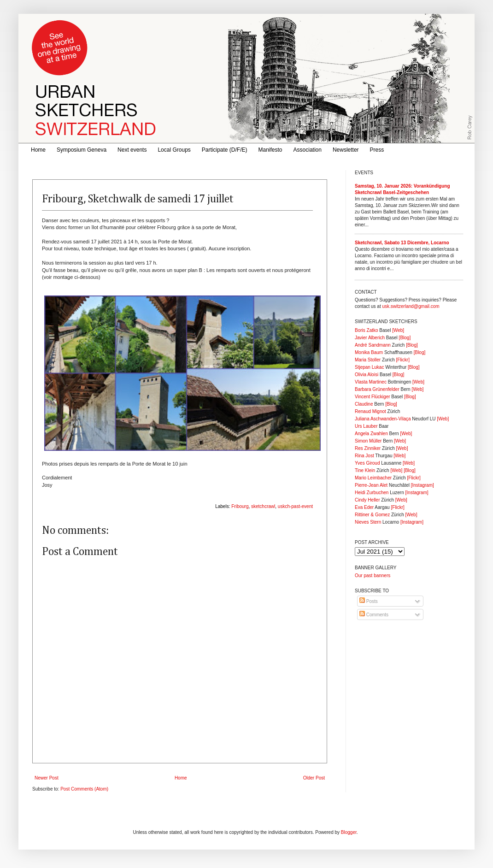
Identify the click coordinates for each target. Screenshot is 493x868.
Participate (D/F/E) (225, 150)
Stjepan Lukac (369, 367)
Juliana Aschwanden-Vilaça (383, 419)
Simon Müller (368, 441)
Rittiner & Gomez (372, 515)
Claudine (364, 404)
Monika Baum (369, 352)
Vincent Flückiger (373, 397)
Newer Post (47, 778)
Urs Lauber (366, 426)
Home (38, 150)
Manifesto (270, 150)
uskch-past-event (295, 506)
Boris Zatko (367, 330)
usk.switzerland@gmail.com (411, 306)
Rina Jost (364, 456)
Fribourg (240, 506)
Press (377, 150)
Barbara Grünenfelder (377, 389)
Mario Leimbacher (373, 478)
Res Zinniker (368, 448)
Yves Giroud (367, 463)
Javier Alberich (370, 338)
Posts (369, 601)
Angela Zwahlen (371, 434)
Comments (374, 615)
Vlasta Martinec (371, 382)
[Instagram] (423, 485)
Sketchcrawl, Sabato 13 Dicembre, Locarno (402, 243)
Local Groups (174, 150)
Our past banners (373, 576)
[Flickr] (402, 360)
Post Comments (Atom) (84, 789)
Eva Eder (364, 507)
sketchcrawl (263, 506)
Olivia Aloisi (367, 375)
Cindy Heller (367, 500)
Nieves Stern (368, 522)
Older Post (314, 778)
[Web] (398, 330)
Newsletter (346, 150)
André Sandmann (373, 345)
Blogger (349, 832)
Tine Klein (365, 470)
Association (308, 150)
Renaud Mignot (370, 411)
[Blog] (405, 338)
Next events (132, 150)
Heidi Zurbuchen (372, 493)
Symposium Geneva (82, 150)
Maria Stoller (368, 360)
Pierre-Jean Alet (371, 485)
